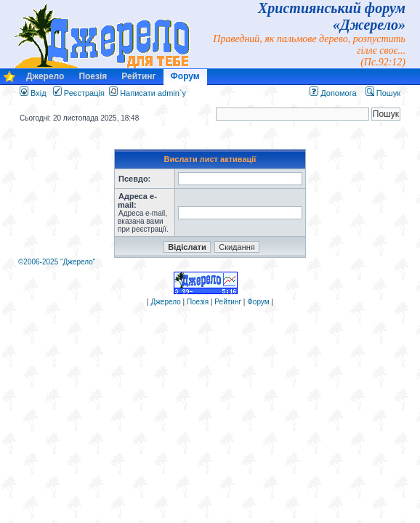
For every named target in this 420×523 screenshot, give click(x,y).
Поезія (93, 76)
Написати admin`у (153, 93)
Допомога (333, 93)
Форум (185, 76)
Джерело (45, 76)
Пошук (383, 93)
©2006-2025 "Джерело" (57, 262)
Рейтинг (138, 76)
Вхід (33, 93)
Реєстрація (79, 93)
